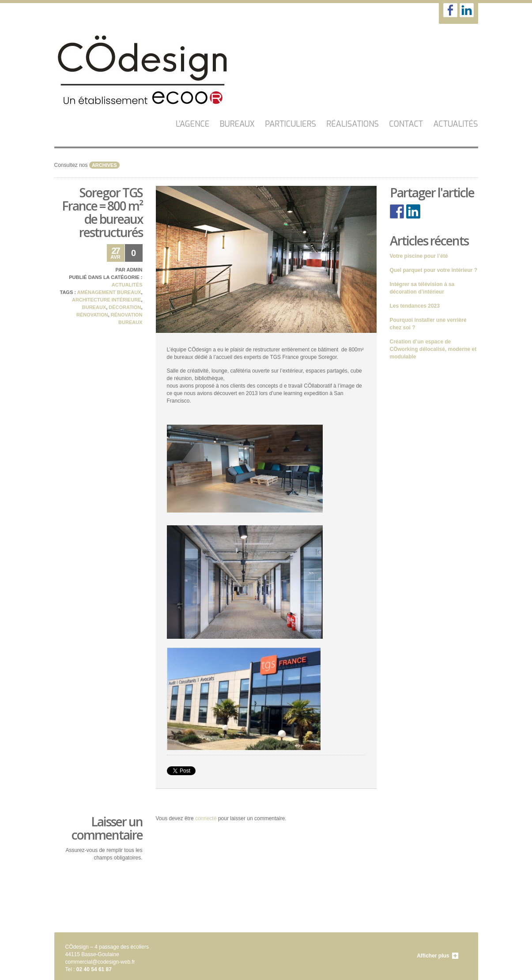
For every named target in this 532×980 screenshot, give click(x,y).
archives (104, 165)
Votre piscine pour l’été (419, 256)
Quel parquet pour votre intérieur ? (434, 270)
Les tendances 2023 (415, 306)
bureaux (94, 307)
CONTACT (406, 124)
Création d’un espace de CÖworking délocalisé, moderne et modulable (433, 349)
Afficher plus (433, 956)
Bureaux (237, 124)
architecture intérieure (106, 300)
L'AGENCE (192, 124)
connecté (206, 818)
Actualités (455, 124)
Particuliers (291, 124)
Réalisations (353, 124)
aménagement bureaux (109, 292)
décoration (125, 307)
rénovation (92, 315)
